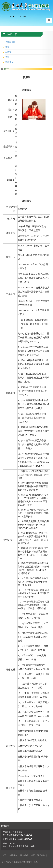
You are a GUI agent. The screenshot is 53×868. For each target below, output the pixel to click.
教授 (7, 47)
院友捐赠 (24, 855)
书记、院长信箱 (38, 855)
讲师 (7, 57)
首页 (4, 855)
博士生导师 (10, 42)
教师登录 (9, 62)
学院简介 (13, 855)
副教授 (8, 52)
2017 (36, 862)
